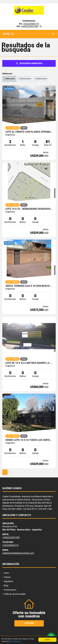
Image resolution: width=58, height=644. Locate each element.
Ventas (7, 577)
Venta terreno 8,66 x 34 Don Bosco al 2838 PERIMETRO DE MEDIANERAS (29, 286)
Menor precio (25, 79)
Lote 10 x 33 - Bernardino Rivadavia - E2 (29, 209)
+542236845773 (31, 24)
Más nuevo (9, 79)
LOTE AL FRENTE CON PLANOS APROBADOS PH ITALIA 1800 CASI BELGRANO (29, 132)
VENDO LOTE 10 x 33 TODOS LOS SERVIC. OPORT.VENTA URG (29, 440)
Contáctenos (10, 590)
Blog (6, 586)
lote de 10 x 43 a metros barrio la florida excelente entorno (29, 363)
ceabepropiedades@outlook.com (18, 553)
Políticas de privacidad (15, 594)
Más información (15, 642)
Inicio (6, 573)
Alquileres (9, 581)
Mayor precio (41, 79)
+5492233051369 (30, 26)
